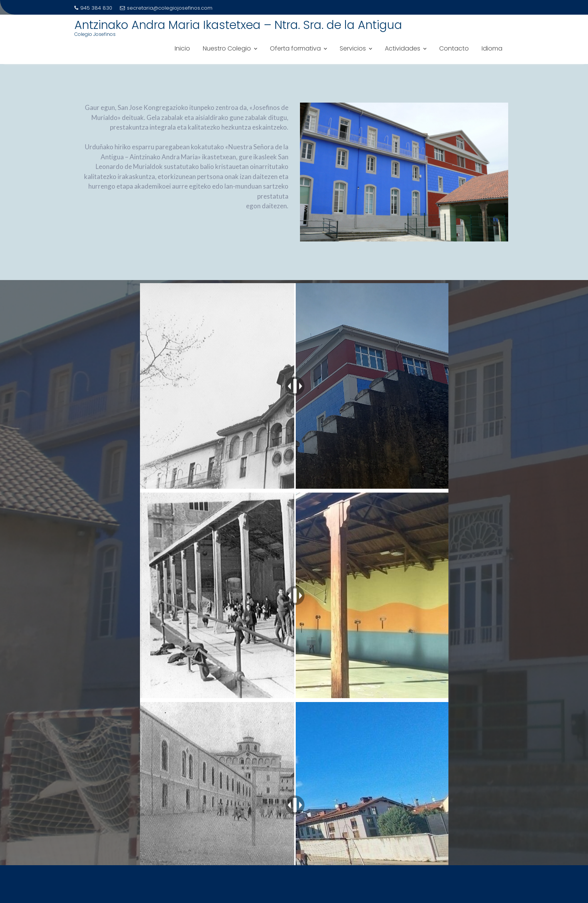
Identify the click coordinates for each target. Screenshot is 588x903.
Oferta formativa (295, 48)
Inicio (182, 48)
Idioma (492, 48)
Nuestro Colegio (227, 48)
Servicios (353, 48)
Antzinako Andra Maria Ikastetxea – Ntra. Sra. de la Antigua (238, 25)
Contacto (454, 48)
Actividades (403, 48)
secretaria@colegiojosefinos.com (166, 8)
